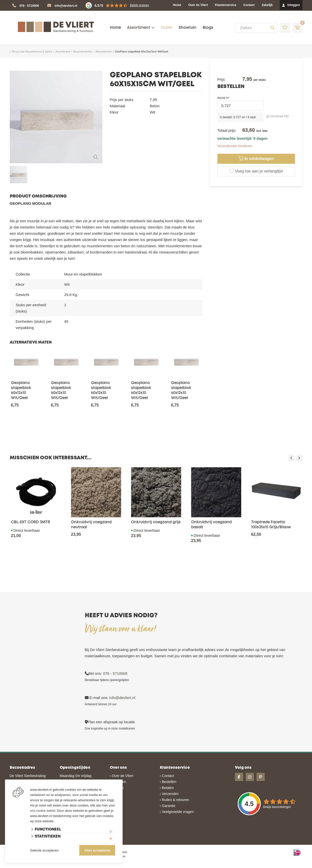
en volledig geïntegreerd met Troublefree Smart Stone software (176, 866)
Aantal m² (223, 98)
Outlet (167, 28)
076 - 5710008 (29, 6)
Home (177, 5)
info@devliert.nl (66, 6)
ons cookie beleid (43, 811)
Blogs (208, 28)
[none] (272, 28)
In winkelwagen (256, 159)
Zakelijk (267, 5)
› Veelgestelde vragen (177, 812)
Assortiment (139, 28)
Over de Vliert (198, 5)
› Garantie (168, 806)
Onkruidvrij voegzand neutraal (91, 525)
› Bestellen (168, 782)
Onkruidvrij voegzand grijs (156, 522)
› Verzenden (169, 794)
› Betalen (167, 788)
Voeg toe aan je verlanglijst (256, 171)
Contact (249, 5)
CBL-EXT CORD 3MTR (31, 522)
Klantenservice (226, 5)
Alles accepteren (97, 850)
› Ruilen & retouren (175, 800)
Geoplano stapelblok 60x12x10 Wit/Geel (21, 390)
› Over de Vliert (122, 776)
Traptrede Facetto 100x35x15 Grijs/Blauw (271, 525)
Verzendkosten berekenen (235, 146)
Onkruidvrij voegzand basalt (211, 525)
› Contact (167, 776)
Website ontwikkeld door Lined (118, 866)
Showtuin (188, 28)
